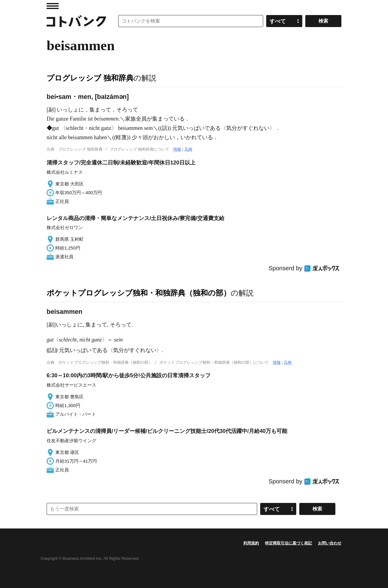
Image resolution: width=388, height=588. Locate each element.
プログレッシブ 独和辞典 (90, 78)
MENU (53, 6)
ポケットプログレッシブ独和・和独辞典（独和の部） (139, 293)
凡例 (188, 149)
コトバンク (76, 21)
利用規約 (251, 543)
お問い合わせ (330, 543)
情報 (177, 149)
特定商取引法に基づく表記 (288, 543)
